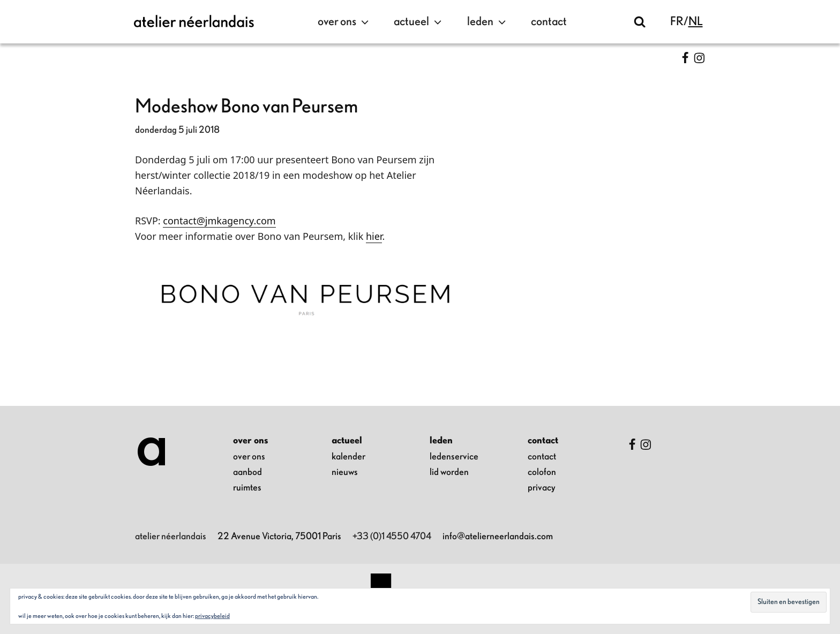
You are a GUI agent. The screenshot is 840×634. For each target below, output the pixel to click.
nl (696, 22)
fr (677, 22)
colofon (542, 472)
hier (374, 236)
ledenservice (454, 457)
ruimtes (247, 488)
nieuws (345, 472)
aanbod (247, 472)
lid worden (449, 472)
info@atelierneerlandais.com (498, 537)
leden (488, 22)
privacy (542, 488)
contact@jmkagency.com (219, 221)
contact (549, 22)
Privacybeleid (212, 616)
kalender (348, 457)
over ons (344, 22)
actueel (419, 22)
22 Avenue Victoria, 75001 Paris (279, 537)
